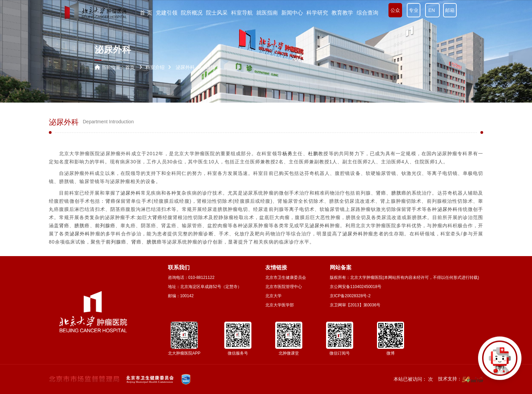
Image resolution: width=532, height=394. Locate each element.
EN (432, 10)
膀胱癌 (399, 193)
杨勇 (287, 154)
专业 (414, 10)
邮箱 (450, 10)
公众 (395, 10)
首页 (130, 67)
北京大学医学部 (280, 305)
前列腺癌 (105, 226)
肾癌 (381, 193)
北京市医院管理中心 (284, 287)
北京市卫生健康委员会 (286, 277)
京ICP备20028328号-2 (350, 296)
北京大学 (273, 296)
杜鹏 (313, 154)
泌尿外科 (131, 193)
